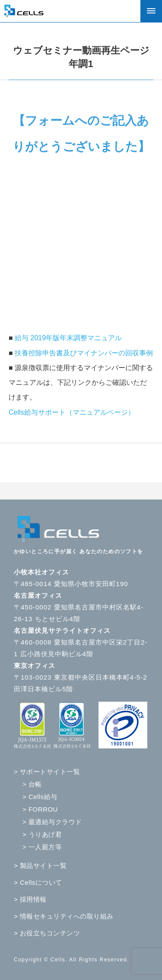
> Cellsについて (38, 882)
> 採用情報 (30, 899)
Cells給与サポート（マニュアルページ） (72, 412)
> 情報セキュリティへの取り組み (64, 916)
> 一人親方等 (42, 847)
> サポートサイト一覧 (47, 772)
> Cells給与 (40, 797)
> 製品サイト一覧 (40, 866)
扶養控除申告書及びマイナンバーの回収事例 (84, 353)
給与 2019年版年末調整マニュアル (68, 338)
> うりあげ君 (42, 834)
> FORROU (40, 809)
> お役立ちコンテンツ (47, 933)
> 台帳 (32, 784)
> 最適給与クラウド (52, 822)
